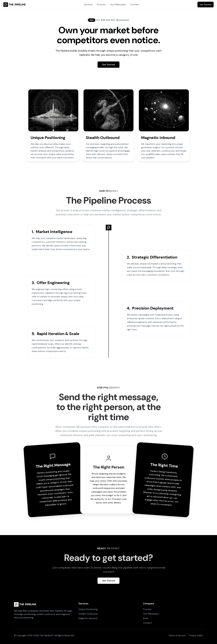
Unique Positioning (88, 609)
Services (88, 4)
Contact (135, 4)
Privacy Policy (196, 635)
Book (146, 618)
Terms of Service (177, 635)
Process (101, 4)
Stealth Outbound (88, 614)
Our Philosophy (118, 4)
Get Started (206, 5)
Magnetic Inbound (88, 618)
